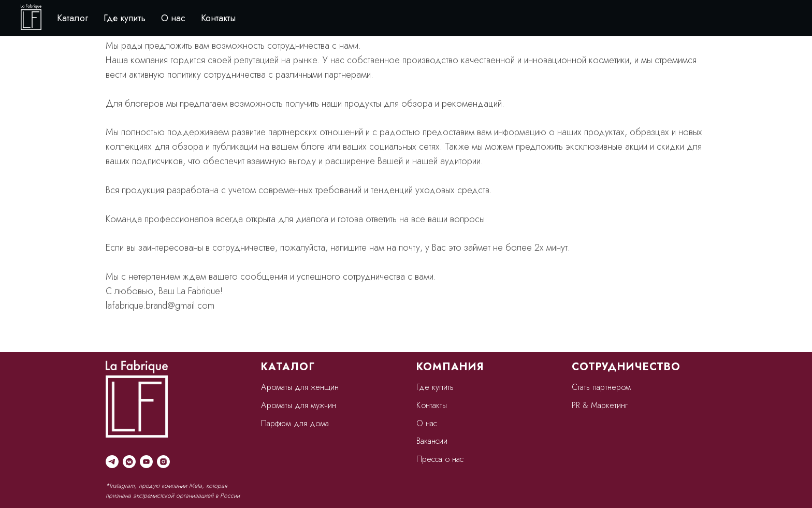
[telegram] (112, 462)
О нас (173, 18)
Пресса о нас (440, 459)
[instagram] (163, 462)
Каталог (72, 18)
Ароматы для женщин (300, 387)
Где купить (125, 18)
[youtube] (146, 462)
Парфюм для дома (295, 423)
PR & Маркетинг (600, 405)
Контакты (218, 18)
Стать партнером (601, 387)
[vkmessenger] (129, 462)
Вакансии (432, 441)
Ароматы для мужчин (299, 405)
